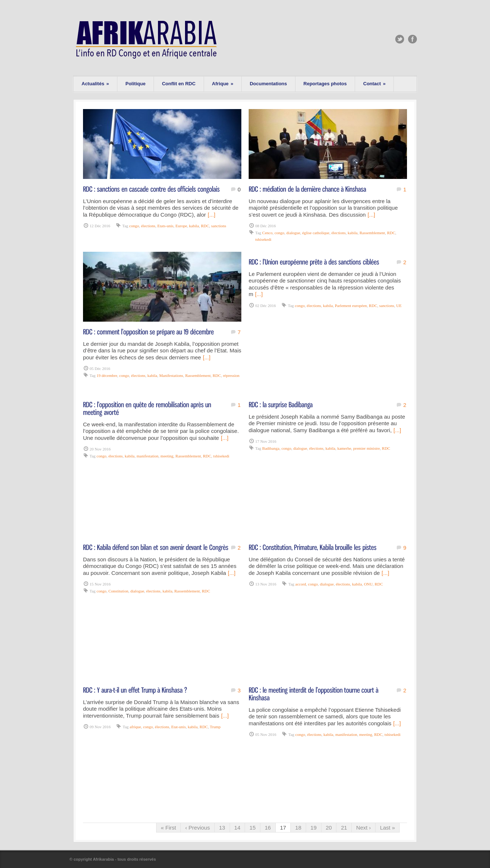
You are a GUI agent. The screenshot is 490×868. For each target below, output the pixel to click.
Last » (387, 828)
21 (344, 828)
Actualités (95, 84)
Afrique (223, 84)
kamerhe (344, 448)
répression (231, 375)
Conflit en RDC (179, 84)
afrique (135, 727)
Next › (363, 828)
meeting (167, 456)
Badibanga (271, 448)
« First (169, 828)
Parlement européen (351, 306)
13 (222, 828)
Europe (181, 226)
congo (134, 226)
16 (268, 828)
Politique (135, 84)
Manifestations (171, 375)
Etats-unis (165, 226)
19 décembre (107, 375)
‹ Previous (197, 828)
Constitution (118, 591)
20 (329, 828)
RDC (205, 226)
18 (298, 828)
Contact (374, 84)
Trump (215, 727)
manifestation (147, 456)
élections (148, 226)
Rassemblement (372, 233)
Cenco (267, 233)
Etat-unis (178, 727)
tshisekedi (263, 239)
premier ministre (367, 448)
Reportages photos (325, 84)
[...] (212, 215)
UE (399, 306)
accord (301, 584)
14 (238, 828)
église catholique (316, 233)
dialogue (293, 233)
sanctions (219, 226)
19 (314, 828)
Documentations (268, 84)
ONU (368, 584)
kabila (194, 226)
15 (252, 828)
